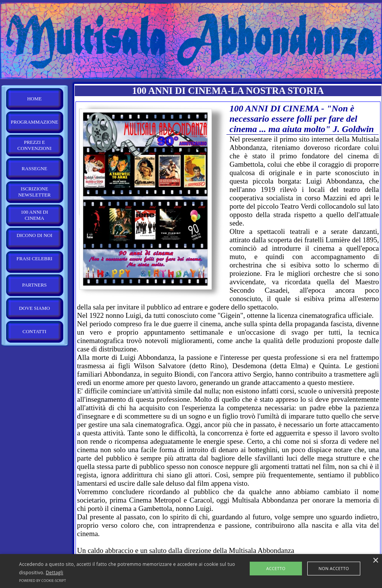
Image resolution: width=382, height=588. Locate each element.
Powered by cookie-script (43, 581)
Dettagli (55, 573)
